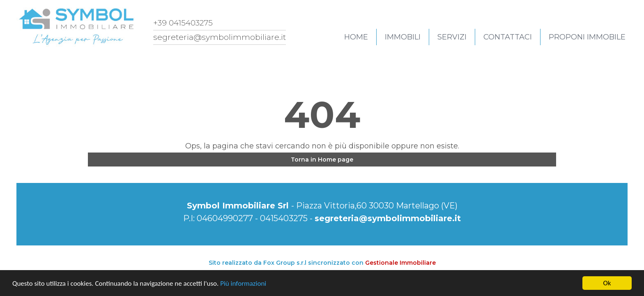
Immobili (403, 37)
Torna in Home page (322, 160)
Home (356, 37)
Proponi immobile (587, 37)
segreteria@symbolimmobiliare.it (388, 218)
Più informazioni (243, 283)
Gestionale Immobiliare (400, 263)
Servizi (452, 37)
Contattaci (508, 37)
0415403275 (284, 218)
